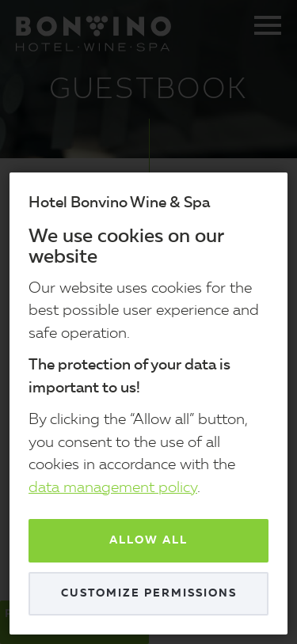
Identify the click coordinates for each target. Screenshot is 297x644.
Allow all (148, 540)
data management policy (113, 489)
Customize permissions (149, 593)
